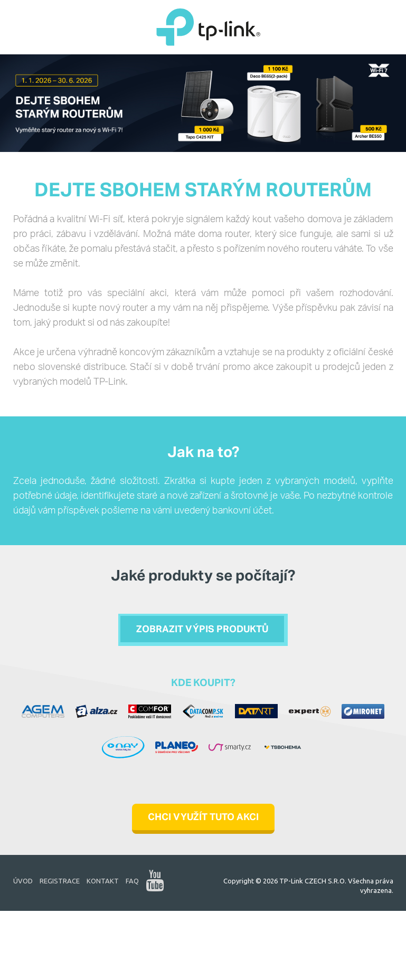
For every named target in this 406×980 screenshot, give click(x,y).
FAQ (132, 881)
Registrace (60, 881)
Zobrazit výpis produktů (202, 630)
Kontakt (103, 881)
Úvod (23, 881)
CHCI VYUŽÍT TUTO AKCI (203, 818)
